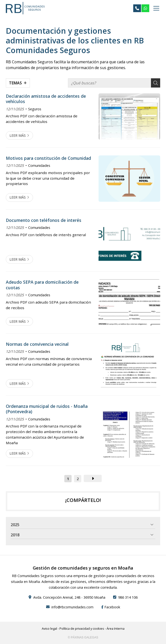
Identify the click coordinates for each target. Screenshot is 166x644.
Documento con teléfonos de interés (44, 220)
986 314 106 (128, 597)
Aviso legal (49, 628)
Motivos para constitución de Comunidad (48, 158)
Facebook (111, 607)
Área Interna (116, 628)
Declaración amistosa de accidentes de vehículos (46, 99)
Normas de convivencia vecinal (37, 344)
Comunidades (39, 165)
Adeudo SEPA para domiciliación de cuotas (42, 285)
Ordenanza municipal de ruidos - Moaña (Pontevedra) (47, 409)
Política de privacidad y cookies (82, 628)
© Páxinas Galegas (83, 637)
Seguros (35, 109)
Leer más (18, 135)
